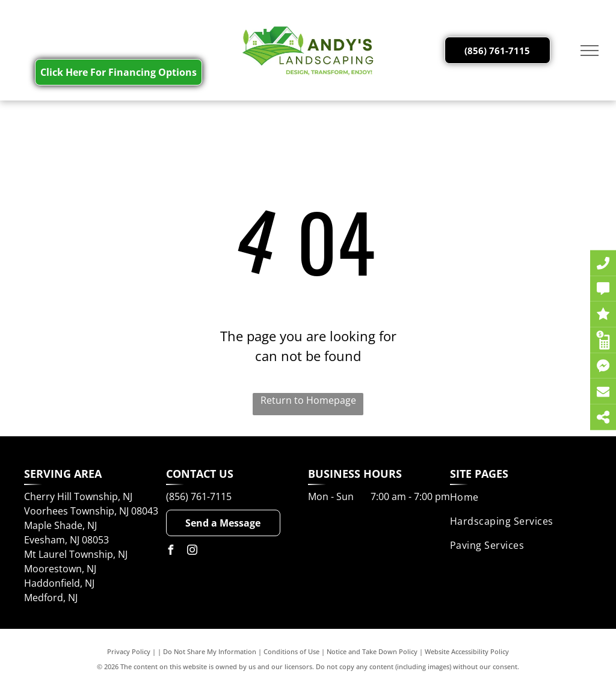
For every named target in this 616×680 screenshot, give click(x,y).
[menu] (590, 51)
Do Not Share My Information (210, 651)
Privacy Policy (129, 651)
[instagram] (192, 552)
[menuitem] (521, 497)
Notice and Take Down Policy (372, 651)
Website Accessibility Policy (467, 651)
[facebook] (171, 552)
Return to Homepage (308, 400)
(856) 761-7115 (199, 496)
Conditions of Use (291, 651)
